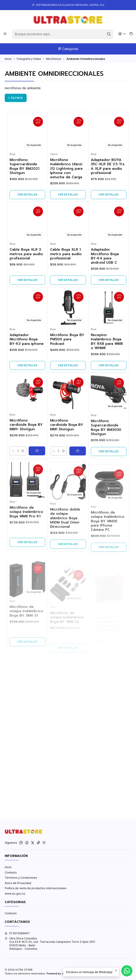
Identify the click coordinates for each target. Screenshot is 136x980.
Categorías (68, 49)
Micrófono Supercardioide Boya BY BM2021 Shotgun (24, 166)
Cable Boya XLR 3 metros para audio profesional (26, 276)
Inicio (8, 59)
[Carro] (131, 34)
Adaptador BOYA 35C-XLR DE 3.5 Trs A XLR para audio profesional (108, 166)
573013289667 (17, 933)
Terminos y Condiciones (21, 878)
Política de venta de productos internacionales (36, 888)
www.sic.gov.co (15, 894)
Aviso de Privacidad (18, 883)
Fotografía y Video (29, 59)
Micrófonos (54, 59)
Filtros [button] (15, 98)
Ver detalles (27, 194)
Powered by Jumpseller (61, 973)
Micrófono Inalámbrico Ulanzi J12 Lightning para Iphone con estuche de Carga (66, 169)
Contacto (11, 872)
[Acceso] (122, 34)
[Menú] (5, 34)
